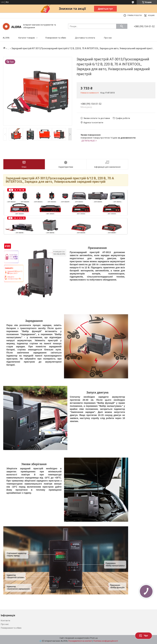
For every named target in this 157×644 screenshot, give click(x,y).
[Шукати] (122, 26)
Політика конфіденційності (106, 641)
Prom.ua (94, 638)
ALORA (6, 38)
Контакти (5, 621)
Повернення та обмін (56, 38)
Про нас (108, 38)
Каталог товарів (27, 38)
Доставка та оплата (85, 38)
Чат (144, 636)
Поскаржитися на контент (80, 641)
